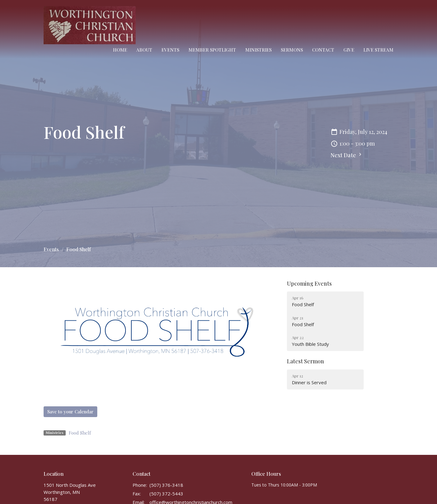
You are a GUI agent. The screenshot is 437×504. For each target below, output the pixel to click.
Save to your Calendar (70, 412)
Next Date (347, 155)
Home (120, 50)
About (144, 50)
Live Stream (378, 50)
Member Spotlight (212, 50)
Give (349, 50)
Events (170, 50)
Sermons (292, 50)
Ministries (258, 50)
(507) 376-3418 (166, 485)
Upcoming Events (309, 283)
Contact (323, 50)
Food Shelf (80, 433)
